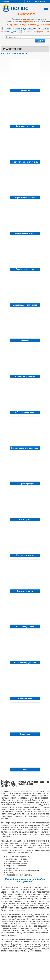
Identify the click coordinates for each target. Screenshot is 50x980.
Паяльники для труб (25, 627)
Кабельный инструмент (25, 412)
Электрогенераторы (25, 484)
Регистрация (40, 1)
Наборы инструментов (25, 376)
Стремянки (25, 734)
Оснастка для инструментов (25, 305)
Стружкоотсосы (25, 698)
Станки (25, 770)
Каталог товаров (12, 49)
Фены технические (25, 591)
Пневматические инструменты (25, 162)
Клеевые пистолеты (25, 555)
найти (40, 41)
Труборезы (25, 90)
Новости (6, 1)
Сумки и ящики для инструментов (26, 448)
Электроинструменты (25, 126)
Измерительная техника (25, 233)
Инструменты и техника (13, 53)
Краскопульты (25, 519)
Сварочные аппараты (25, 269)
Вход (29, 1)
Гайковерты (25, 341)
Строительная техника (25, 198)
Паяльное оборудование (25, 662)
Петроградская (10, 32)
